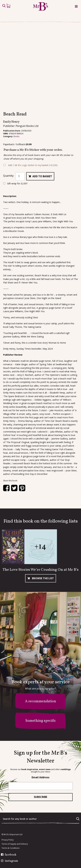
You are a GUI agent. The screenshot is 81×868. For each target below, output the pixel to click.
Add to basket (42, 176)
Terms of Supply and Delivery (15, 844)
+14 (40, 547)
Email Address (40, 777)
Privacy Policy (8, 840)
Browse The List (43, 578)
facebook (11, 855)
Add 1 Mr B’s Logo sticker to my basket (33, 165)
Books (16, 136)
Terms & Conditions (11, 848)
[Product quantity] (20, 176)
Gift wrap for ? (15, 183)
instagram (11, 861)
